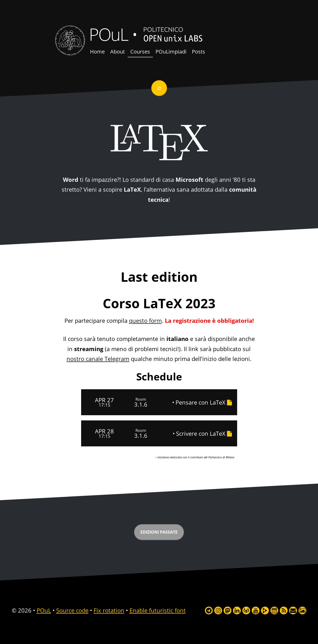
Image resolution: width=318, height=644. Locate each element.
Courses (140, 52)
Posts (199, 52)
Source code (72, 610)
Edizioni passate (159, 532)
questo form (145, 320)
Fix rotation (109, 610)
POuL (108, 34)
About (118, 52)
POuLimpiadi (171, 52)
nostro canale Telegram (98, 359)
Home (97, 52)
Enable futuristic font (158, 610)
